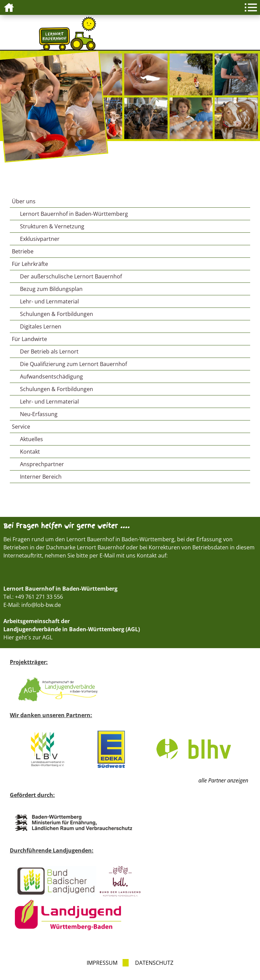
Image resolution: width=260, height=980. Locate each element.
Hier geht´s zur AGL (28, 637)
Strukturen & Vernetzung (52, 226)
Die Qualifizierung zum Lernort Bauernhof (73, 364)
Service (21, 427)
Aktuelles (31, 439)
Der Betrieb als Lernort (49, 351)
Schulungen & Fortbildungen (57, 314)
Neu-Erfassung (39, 414)
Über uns (24, 201)
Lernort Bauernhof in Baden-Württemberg (74, 214)
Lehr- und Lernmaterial (49, 301)
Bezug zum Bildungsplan (51, 289)
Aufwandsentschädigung (51, 377)
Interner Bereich (41, 477)
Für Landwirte (29, 339)
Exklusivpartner (40, 239)
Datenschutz (154, 963)
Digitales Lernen (41, 326)
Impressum (102, 963)
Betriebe (23, 251)
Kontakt (30, 452)
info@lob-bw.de (41, 605)
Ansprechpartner (42, 464)
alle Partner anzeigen (223, 780)
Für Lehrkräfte (30, 264)
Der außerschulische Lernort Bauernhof (71, 276)
